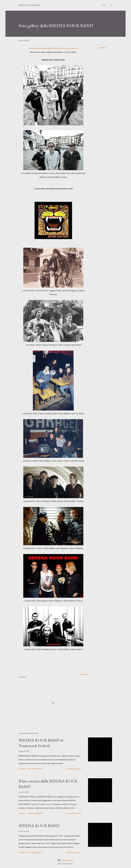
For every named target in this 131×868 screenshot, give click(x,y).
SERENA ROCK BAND (29, 5)
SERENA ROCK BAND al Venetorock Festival (41, 743)
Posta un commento (35, 769)
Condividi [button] (102, 48)
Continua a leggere (74, 769)
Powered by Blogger (65, 860)
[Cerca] (104, 5)
